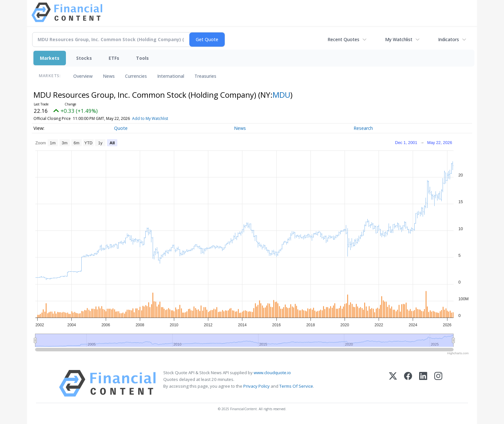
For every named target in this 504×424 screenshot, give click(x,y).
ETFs (114, 58)
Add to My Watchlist (159, 118)
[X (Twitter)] (393, 383)
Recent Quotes (343, 39)
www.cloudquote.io (272, 373)
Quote (121, 128)
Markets (50, 58)
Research (363, 128)
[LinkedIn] (423, 383)
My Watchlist (399, 39)
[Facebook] (408, 383)
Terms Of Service (296, 386)
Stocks (84, 58)
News (109, 76)
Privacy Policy (256, 386)
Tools (142, 58)
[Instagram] (438, 383)
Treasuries (205, 76)
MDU (281, 95)
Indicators (449, 39)
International (171, 76)
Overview (83, 76)
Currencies (136, 76)
